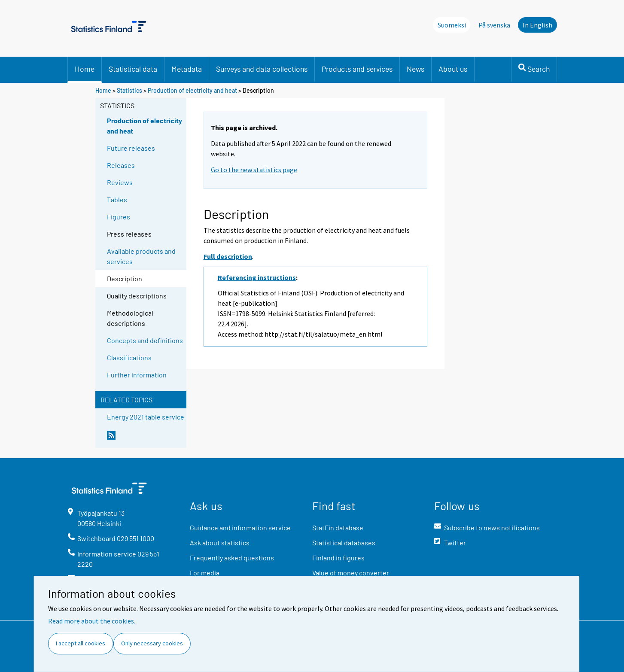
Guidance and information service (240, 528)
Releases (121, 165)
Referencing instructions (257, 277)
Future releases (131, 148)
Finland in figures (338, 558)
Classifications (129, 357)
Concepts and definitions (145, 340)
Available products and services (141, 256)
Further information (137, 375)
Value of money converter (351, 573)
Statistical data (133, 69)
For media (205, 573)
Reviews (120, 182)
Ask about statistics (220, 543)
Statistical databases (344, 543)
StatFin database (338, 528)
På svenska (494, 25)
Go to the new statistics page (254, 170)
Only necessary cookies (152, 643)
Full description (228, 256)
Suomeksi (452, 25)
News (415, 69)
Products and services (357, 69)
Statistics (129, 90)
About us (453, 69)
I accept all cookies (81, 643)
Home (85, 69)
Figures (119, 217)
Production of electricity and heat (192, 90)
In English (537, 25)
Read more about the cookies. (92, 621)
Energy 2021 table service (146, 417)
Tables (117, 199)
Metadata (187, 69)
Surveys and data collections (262, 69)
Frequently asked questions (232, 558)
